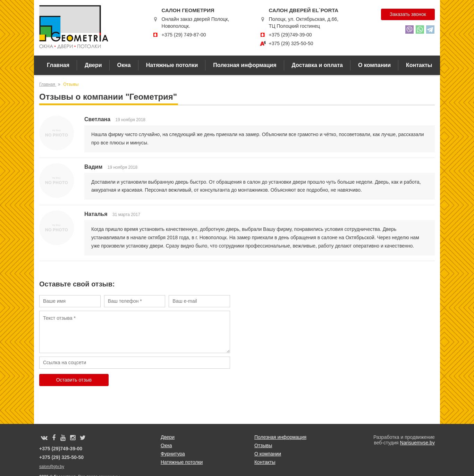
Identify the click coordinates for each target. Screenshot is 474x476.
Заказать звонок (408, 14)
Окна (124, 65)
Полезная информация (245, 65)
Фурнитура (173, 454)
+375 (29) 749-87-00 (184, 35)
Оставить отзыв (74, 380)
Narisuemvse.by (417, 443)
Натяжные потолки (172, 65)
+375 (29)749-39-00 (290, 35)
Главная (58, 65)
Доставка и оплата (318, 65)
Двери (93, 65)
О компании (374, 65)
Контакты (419, 65)
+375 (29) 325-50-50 (291, 43)
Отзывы (263, 445)
